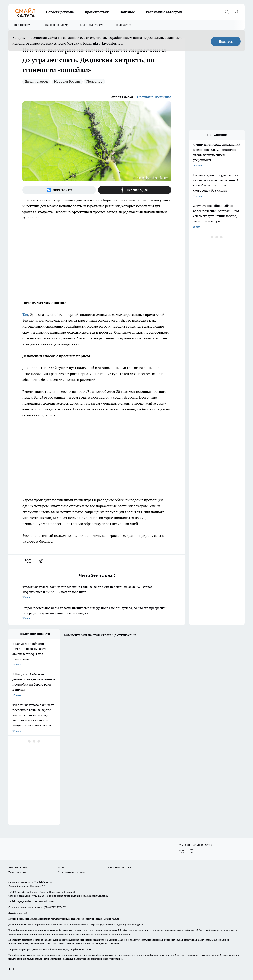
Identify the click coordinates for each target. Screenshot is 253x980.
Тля (25, 314)
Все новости (23, 25)
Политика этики (17, 872)
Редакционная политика (72, 872)
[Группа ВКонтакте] (59, 190)
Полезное (127, 12)
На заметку (123, 25)
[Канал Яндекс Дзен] (135, 190)
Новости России (67, 81)
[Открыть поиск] (227, 12)
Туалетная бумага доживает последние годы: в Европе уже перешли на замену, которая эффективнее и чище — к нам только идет (97, 592)
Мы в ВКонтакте (92, 25)
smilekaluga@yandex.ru (95, 896)
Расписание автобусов (164, 12)
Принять (226, 41)
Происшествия (97, 12)
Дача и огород (36, 81)
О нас (61, 867)
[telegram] (42, 561)
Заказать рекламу (56, 25)
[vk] (28, 561)
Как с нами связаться (120, 867)
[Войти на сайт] (237, 12)
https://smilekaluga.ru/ (40, 882)
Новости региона (60, 12)
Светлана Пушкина (154, 97)
